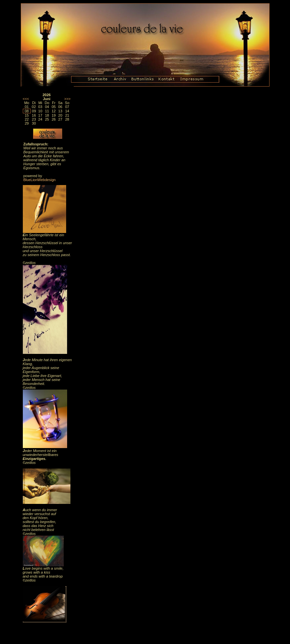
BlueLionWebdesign (40, 180)
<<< (26, 99)
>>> (67, 99)
